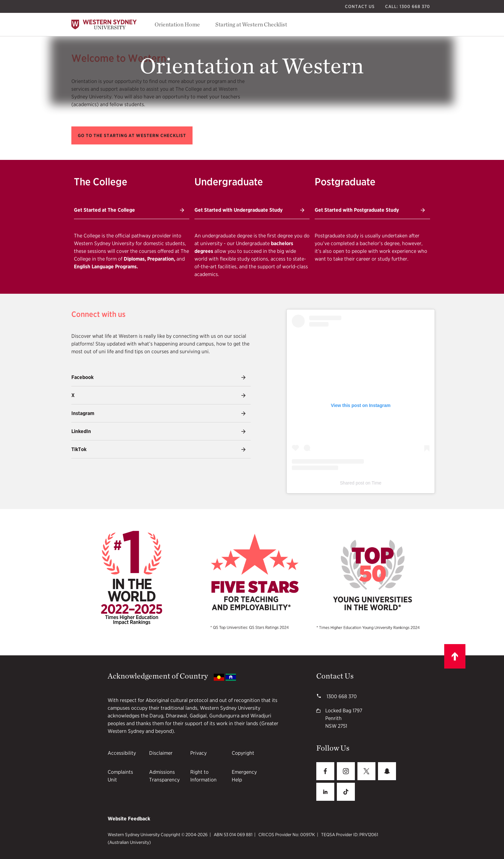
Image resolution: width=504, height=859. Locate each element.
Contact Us (360, 6)
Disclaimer (161, 753)
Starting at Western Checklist (251, 24)
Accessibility (122, 753)
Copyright (243, 753)
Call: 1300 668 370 (408, 6)
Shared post (352, 483)
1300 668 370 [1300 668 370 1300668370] (341, 696)
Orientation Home (177, 24)
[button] (132, 135)
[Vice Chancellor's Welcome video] (361, 94)
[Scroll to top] (455, 656)
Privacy (198, 753)
